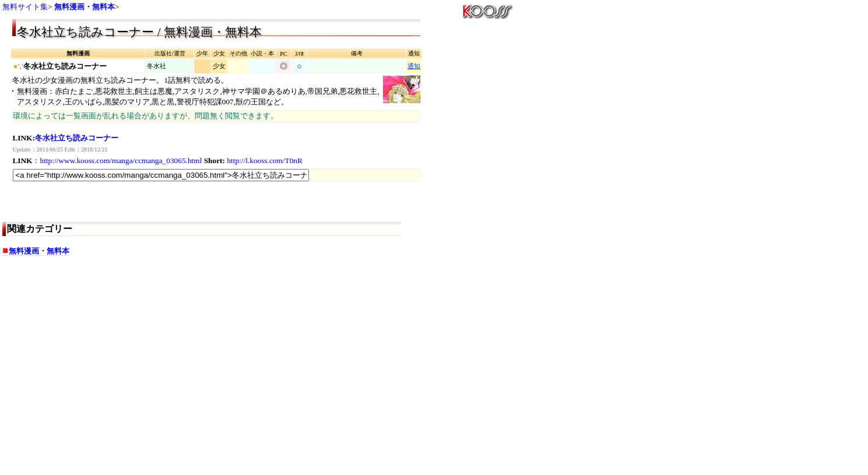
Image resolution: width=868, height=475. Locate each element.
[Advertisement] (104, 380)
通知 (414, 66)
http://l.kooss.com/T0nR (265, 161)
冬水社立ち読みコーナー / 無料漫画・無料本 (139, 32)
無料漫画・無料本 (85, 7)
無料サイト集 (25, 7)
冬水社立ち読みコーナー (77, 138)
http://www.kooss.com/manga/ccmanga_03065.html (121, 161)
